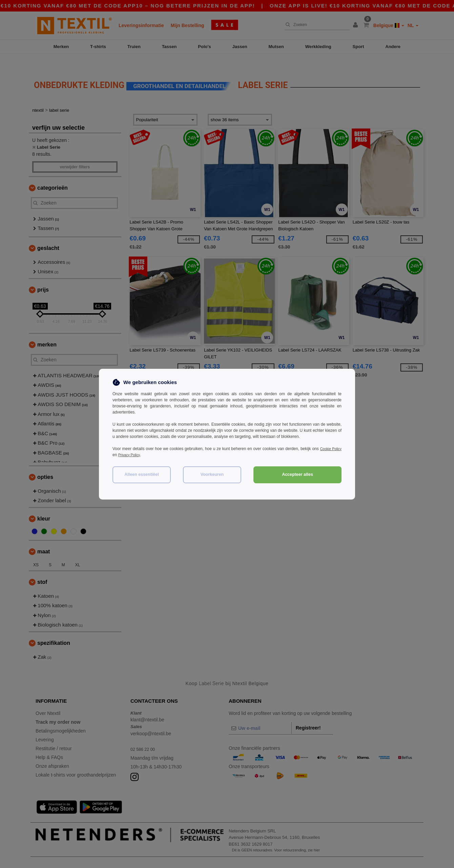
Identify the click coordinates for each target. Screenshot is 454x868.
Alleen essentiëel (141, 474)
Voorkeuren (212, 474)
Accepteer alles (297, 474)
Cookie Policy (329, 449)
